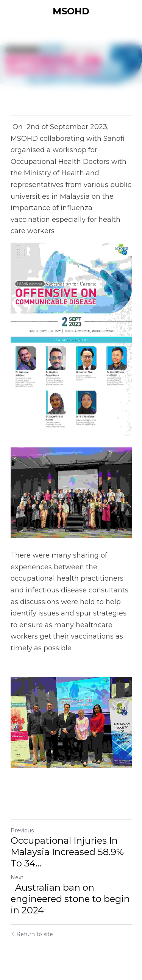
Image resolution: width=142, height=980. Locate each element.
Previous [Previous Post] (22, 830)
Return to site (32, 934)
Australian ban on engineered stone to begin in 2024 (70, 899)
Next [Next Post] (17, 877)
